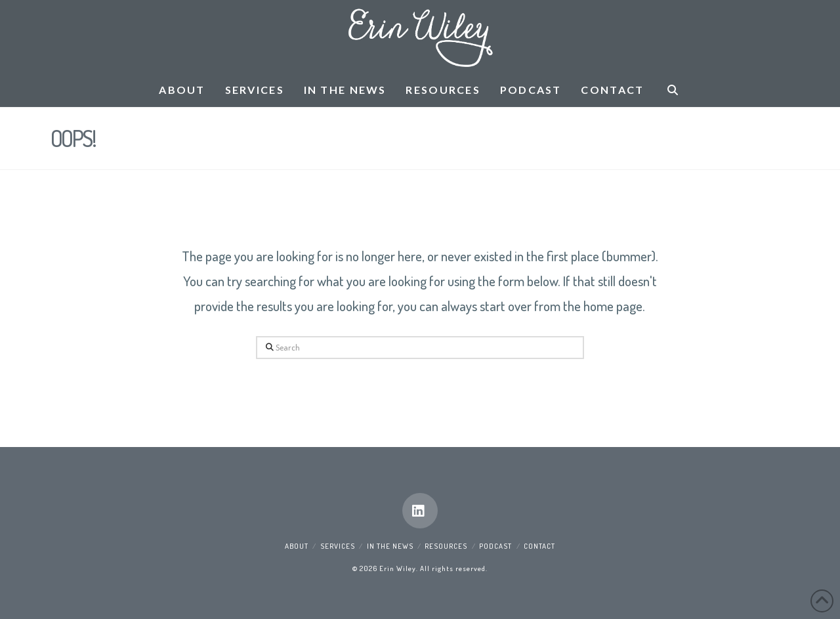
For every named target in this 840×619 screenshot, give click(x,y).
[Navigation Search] (672, 91)
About (297, 546)
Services (338, 546)
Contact (539, 546)
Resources (446, 546)
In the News (390, 546)
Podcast (495, 546)
